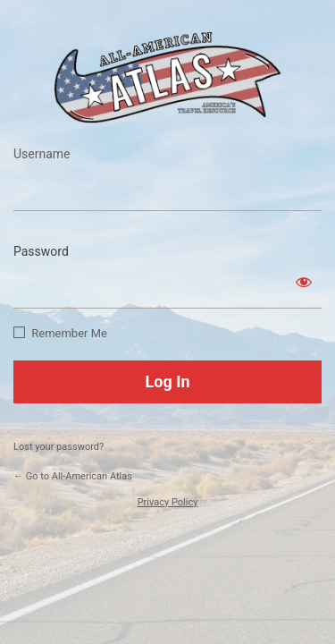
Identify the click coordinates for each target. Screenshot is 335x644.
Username (42, 154)
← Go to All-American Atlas (73, 476)
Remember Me (69, 333)
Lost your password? (59, 447)
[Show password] (304, 282)
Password (41, 251)
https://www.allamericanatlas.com (168, 77)
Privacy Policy (168, 502)
